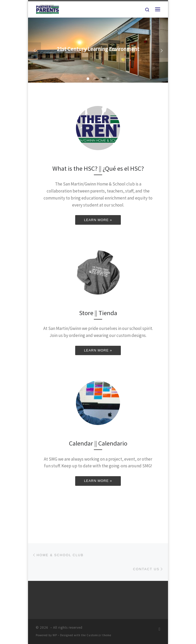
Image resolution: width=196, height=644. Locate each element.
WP (55, 635)
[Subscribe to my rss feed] (159, 629)
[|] (47, 9)
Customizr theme (99, 635)
